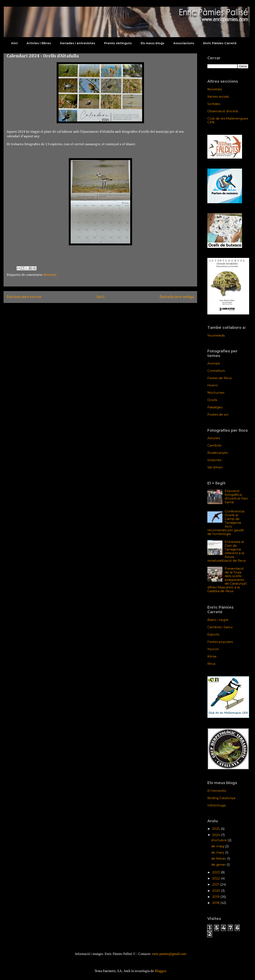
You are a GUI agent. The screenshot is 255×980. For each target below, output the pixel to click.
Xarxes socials (218, 96)
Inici (14, 43)
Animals (214, 363)
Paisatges (215, 407)
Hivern (213, 385)
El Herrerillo (217, 791)
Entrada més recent (24, 297)
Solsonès (214, 460)
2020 (217, 891)
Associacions (184, 43)
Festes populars (220, 642)
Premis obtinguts (118, 43)
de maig (218, 846)
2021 (216, 884)
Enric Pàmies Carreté (220, 43)
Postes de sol (218, 414)
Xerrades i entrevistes (78, 43)
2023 (216, 872)
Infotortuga (216, 805)
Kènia (212, 656)
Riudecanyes (217, 453)
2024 (217, 835)
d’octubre (219, 840)
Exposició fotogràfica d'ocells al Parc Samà (237, 496)
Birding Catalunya (221, 798)
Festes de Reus (219, 378)
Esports (213, 634)
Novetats (50, 275)
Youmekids (216, 335)
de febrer (219, 858)
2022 (216, 878)
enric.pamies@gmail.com (169, 954)
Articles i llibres (39, 43)
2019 (216, 897)
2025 (216, 829)
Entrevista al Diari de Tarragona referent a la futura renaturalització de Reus (226, 551)
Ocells (212, 400)
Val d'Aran (215, 467)
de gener (219, 865)
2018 (216, 903)
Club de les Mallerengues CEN (228, 120)
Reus (211, 664)
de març (218, 852)
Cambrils (214, 445)
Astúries (214, 438)
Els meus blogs (152, 43)
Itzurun (213, 649)
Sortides (214, 104)
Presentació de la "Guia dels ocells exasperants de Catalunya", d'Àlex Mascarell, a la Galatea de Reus (227, 580)
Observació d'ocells (223, 111)
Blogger (161, 971)
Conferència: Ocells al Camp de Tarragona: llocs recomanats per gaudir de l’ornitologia (226, 523)
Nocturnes (216, 393)
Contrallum (216, 371)
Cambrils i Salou (220, 627)
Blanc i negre (218, 620)
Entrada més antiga (177, 297)
